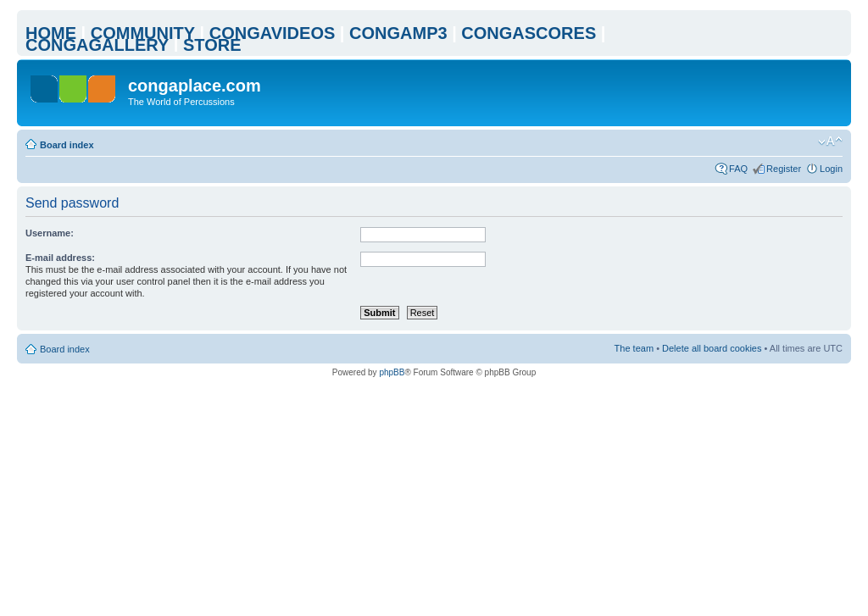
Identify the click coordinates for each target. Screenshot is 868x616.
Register (784, 169)
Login (831, 169)
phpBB (392, 372)
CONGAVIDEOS (273, 33)
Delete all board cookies (712, 348)
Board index (67, 145)
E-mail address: (60, 258)
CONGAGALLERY (97, 45)
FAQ (738, 169)
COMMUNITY (143, 33)
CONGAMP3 (398, 33)
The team (634, 348)
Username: (50, 233)
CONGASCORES (529, 33)
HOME (51, 33)
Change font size (830, 142)
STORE (212, 45)
